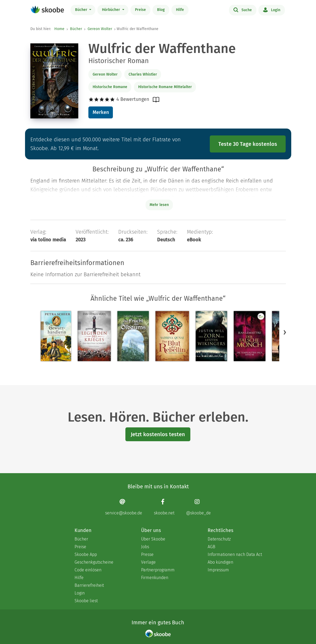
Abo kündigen (220, 562)
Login (272, 10)
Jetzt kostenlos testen (158, 434)
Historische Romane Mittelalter (165, 87)
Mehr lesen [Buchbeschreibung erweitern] (159, 205)
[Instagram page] (198, 507)
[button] (285, 332)
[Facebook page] (164, 507)
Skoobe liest (86, 601)
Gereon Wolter (100, 29)
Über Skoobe (153, 539)
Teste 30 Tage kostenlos (248, 144)
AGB (212, 547)
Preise (140, 10)
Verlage (148, 562)
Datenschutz (219, 539)
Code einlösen (88, 570)
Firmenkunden (155, 578)
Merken (101, 112)
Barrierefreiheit (89, 585)
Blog (161, 10)
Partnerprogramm (158, 570)
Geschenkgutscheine (94, 562)
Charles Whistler (143, 74)
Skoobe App (86, 554)
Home (59, 29)
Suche (243, 10)
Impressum (218, 570)
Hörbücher (112, 10)
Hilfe (180, 10)
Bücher (82, 10)
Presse (147, 554)
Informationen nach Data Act (235, 554)
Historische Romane (110, 87)
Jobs (145, 547)
